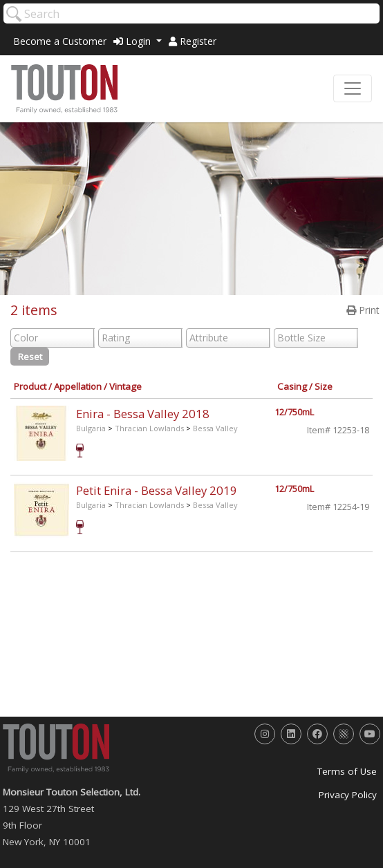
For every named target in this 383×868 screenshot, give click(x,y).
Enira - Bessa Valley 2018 (143, 414)
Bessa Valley (215, 428)
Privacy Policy (348, 795)
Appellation (78, 386)
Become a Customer (60, 41)
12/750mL (294, 412)
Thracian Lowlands (149, 428)
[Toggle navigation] (353, 88)
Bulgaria (91, 428)
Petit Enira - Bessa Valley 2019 (157, 490)
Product (30, 386)
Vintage (125, 386)
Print (363, 310)
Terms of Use (347, 771)
